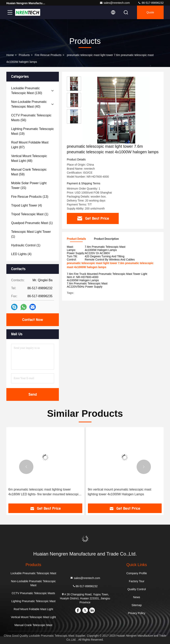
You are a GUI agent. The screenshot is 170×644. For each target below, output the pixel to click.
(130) (27, 91)
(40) (29, 104)
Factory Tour (137, 581)
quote (150, 12)
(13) (30, 197)
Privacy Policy (137, 613)
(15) (29, 185)
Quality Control (137, 589)
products (24, 55)
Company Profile (137, 573)
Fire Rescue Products (48, 55)
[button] (26, 467)
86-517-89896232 (151, 3)
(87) (30, 145)
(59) (29, 172)
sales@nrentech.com (115, 3)
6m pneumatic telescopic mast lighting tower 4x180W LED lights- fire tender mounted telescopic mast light (44, 492)
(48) (29, 158)
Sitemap (136, 605)
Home (10, 55)
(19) (33, 131)
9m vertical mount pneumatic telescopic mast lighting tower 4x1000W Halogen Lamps (120, 492)
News (137, 597)
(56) (31, 118)
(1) (30, 214)
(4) (27, 205)
